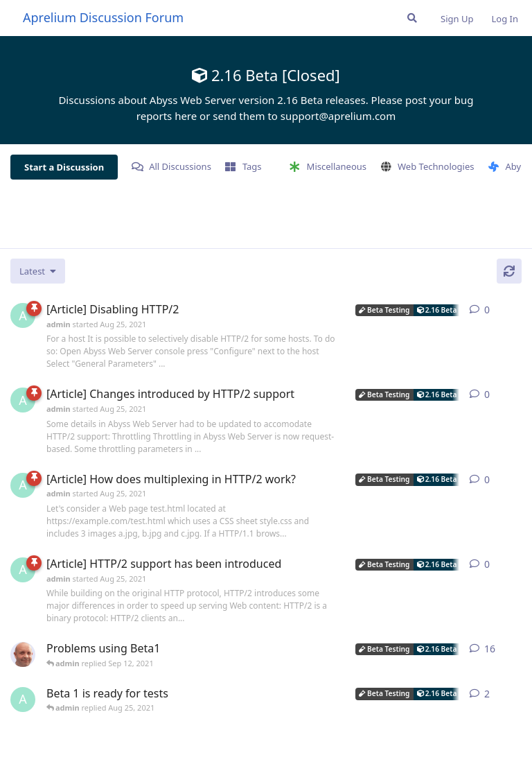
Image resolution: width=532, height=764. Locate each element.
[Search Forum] (412, 18)
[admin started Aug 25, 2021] (23, 315)
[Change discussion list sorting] (38, 271)
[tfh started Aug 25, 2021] (23, 654)
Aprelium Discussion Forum (103, 17)
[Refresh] (509, 271)
